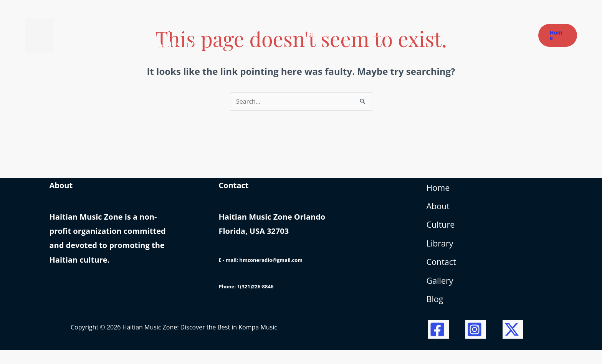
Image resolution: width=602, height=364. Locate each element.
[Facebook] (438, 343)
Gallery (442, 292)
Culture (442, 231)
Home (440, 189)
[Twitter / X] (513, 343)
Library (442, 251)
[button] (558, 35)
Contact (443, 272)
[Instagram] (476, 343)
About (440, 210)
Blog (436, 313)
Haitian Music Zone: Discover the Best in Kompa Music (165, 35)
